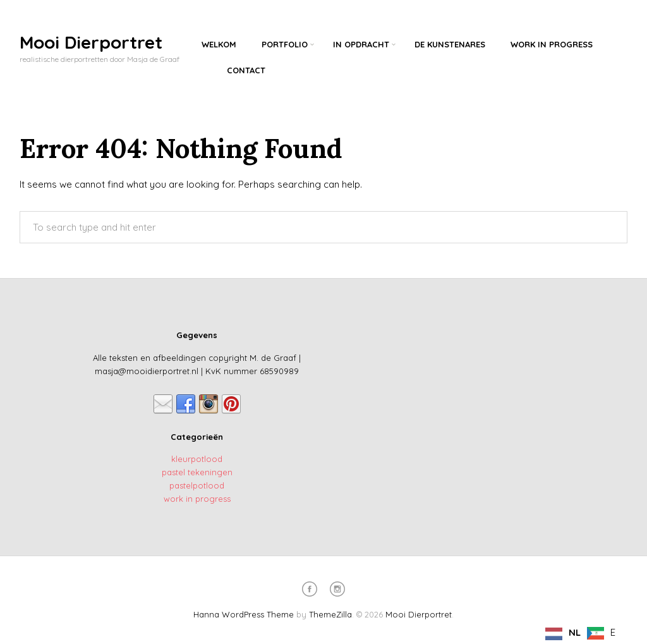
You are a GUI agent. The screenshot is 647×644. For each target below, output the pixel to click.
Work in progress (552, 44)
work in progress (197, 499)
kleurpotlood (197, 459)
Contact (246, 70)
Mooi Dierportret (91, 42)
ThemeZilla (330, 614)
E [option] (613, 632)
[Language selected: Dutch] (584, 633)
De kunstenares (450, 44)
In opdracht (361, 44)
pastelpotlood (197, 485)
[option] (601, 633)
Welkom (219, 44)
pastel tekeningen (197, 472)
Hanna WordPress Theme (244, 614)
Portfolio (285, 44)
